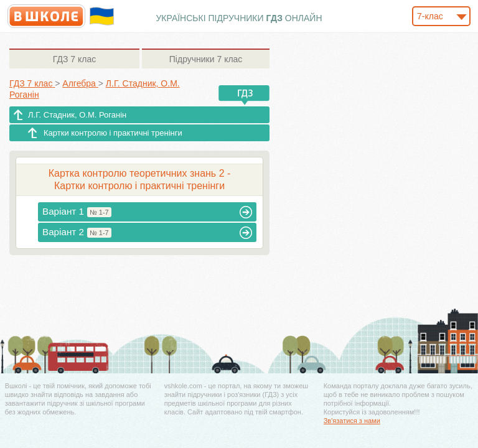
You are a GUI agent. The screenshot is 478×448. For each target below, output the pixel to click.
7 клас (74, 59)
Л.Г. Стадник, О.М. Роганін (77, 115)
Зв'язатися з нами (352, 421)
